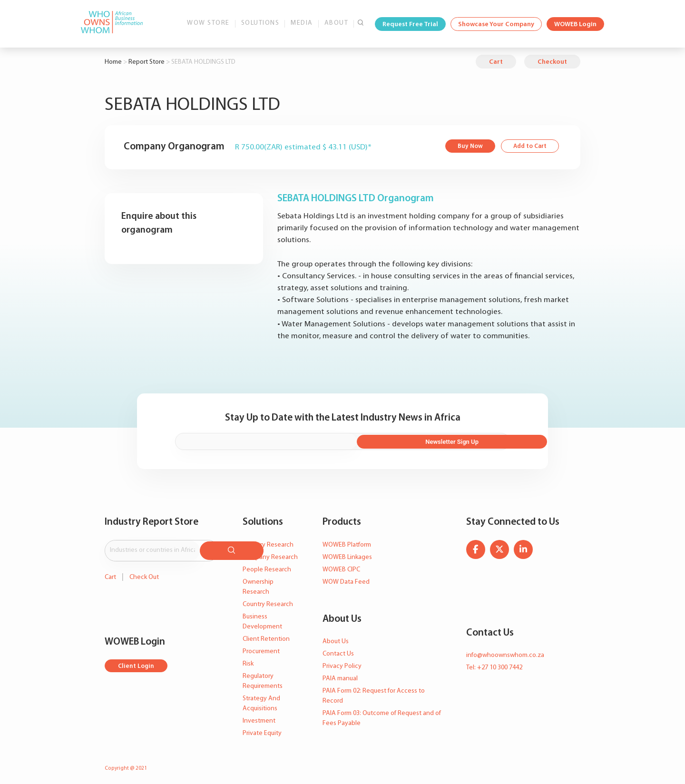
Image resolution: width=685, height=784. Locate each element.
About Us (336, 638)
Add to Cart (528, 147)
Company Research (270, 554)
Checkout (552, 62)
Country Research (268, 601)
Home (113, 62)
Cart (496, 62)
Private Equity (262, 730)
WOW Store (208, 23)
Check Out (144, 572)
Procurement (261, 648)
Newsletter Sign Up (458, 439)
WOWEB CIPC (341, 566)
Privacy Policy (342, 663)
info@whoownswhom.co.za (505, 652)
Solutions (260, 23)
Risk (248, 661)
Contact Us (338, 651)
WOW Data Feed (346, 579)
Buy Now (466, 147)
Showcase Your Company (496, 24)
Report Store (147, 62)
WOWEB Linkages (347, 554)
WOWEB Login (575, 24)
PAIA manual (340, 675)
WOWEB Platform (347, 542)
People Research (267, 566)
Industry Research (268, 542)
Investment (259, 718)
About (337, 23)
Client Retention (266, 636)
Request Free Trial (410, 24)
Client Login (137, 661)
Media (302, 23)
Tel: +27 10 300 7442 (494, 664)
